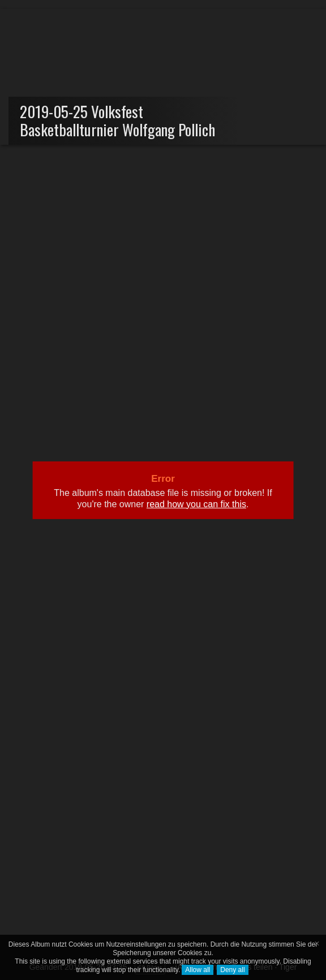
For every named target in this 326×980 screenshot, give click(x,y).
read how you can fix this (196, 504)
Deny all (232, 970)
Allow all (198, 970)
